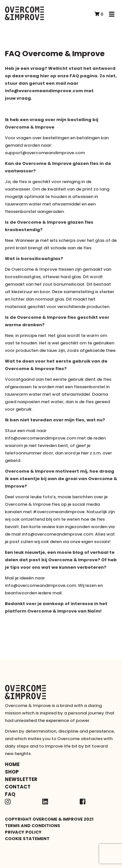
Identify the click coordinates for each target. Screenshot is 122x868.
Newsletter (21, 779)
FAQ (10, 794)
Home (12, 764)
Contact (18, 787)
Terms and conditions (33, 826)
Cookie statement (27, 839)
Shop (12, 772)
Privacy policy (23, 832)
